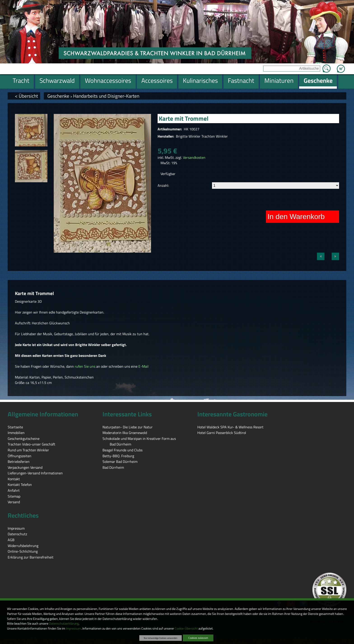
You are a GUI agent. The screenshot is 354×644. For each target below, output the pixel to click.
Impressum (73, 628)
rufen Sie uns (85, 366)
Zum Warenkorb (341, 66)
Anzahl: (163, 185)
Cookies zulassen (198, 638)
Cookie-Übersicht (186, 628)
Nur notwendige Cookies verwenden (161, 638)
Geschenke (58, 96)
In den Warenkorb (296, 217)
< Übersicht (26, 96)
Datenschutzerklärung (64, 623)
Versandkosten (194, 157)
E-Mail (143, 366)
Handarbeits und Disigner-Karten (106, 96)
